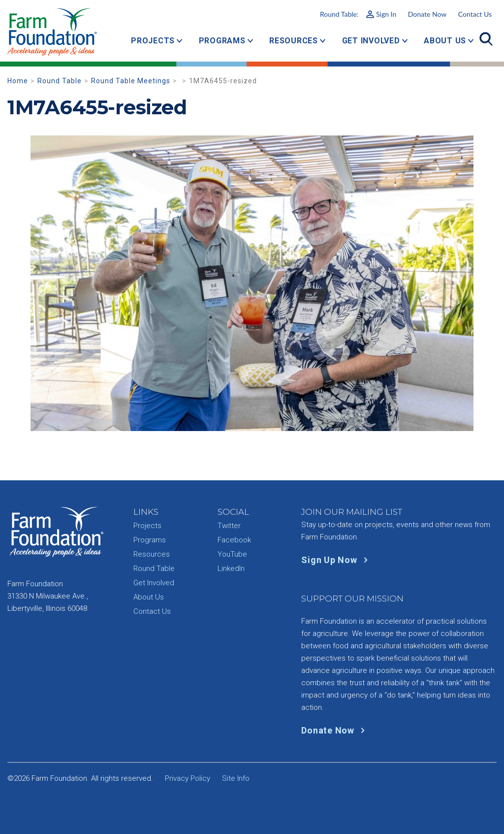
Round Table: (358, 14)
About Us (445, 41)
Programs (222, 41)
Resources (294, 41)
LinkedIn (231, 568)
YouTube (232, 554)
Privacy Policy (188, 778)
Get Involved (371, 41)
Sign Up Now (336, 560)
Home (18, 81)
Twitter (229, 526)
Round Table (60, 81)
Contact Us (475, 14)
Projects (153, 41)
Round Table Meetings (131, 81)
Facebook (234, 540)
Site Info (236, 778)
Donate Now (427, 14)
